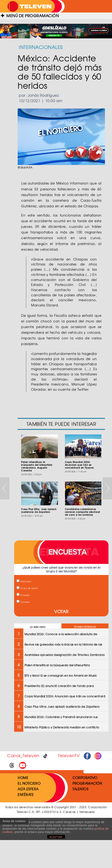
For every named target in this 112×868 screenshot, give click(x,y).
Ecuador (23, 595)
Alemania (24, 581)
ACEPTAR (56, 837)
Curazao (23, 602)
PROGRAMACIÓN (87, 783)
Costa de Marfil (27, 588)
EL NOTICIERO (29, 783)
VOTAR (61, 611)
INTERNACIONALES (41, 47)
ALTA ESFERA (28, 789)
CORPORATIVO (85, 778)
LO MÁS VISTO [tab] (38, 627)
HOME (23, 778)
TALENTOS (80, 789)
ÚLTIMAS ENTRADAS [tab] (85, 627)
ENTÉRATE (26, 795)
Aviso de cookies (14, 821)
